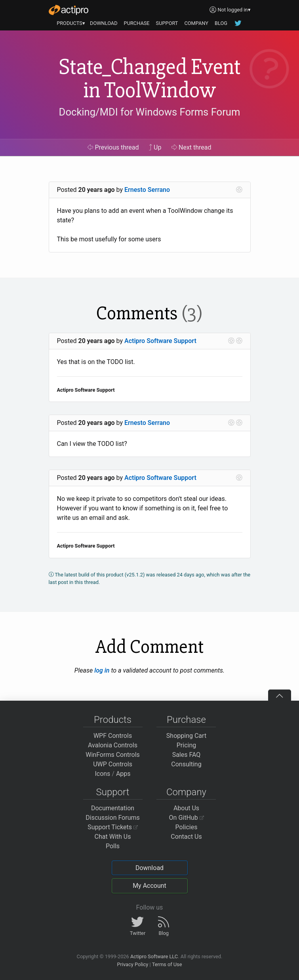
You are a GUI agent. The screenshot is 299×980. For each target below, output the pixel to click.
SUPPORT (167, 23)
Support (113, 792)
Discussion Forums (113, 818)
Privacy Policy (132, 964)
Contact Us (186, 837)
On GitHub (187, 818)
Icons (102, 774)
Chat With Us (113, 837)
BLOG (221, 23)
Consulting (186, 764)
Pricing (187, 745)
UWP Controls (113, 764)
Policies (187, 827)
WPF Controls (113, 736)
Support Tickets (113, 827)
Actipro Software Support (160, 341)
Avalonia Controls (113, 745)
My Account (149, 886)
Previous (113, 147)
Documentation (113, 808)
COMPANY (196, 23)
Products (113, 720)
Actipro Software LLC (154, 956)
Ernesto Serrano (147, 190)
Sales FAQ (187, 755)
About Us (186, 808)
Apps (123, 774)
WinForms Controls (113, 755)
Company (186, 792)
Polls (113, 846)
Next (191, 147)
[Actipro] (69, 10)
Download (149, 868)
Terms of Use (167, 964)
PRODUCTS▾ (71, 23)
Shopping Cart (186, 736)
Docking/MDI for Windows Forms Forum (150, 112)
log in (102, 670)
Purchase (186, 720)
